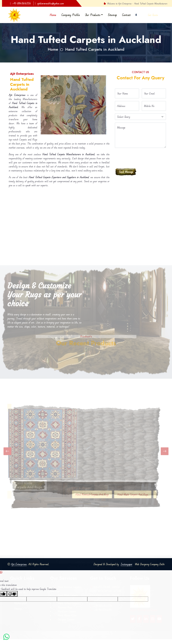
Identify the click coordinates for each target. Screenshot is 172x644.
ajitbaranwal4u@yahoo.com (49, 3)
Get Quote (153, 15)
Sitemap (112, 15)
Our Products (93, 15)
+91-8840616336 (20, 3)
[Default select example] (140, 117)
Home (53, 15)
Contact (126, 15)
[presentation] (140, 157)
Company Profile (71, 15)
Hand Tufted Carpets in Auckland (95, 49)
